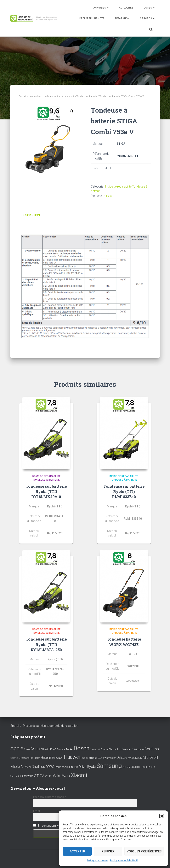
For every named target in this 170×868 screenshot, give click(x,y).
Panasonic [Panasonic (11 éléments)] (62, 767)
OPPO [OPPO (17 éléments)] (50, 767)
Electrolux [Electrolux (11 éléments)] (115, 749)
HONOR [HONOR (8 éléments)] (59, 758)
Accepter (77, 851)
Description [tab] (31, 215)
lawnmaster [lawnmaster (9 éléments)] (109, 758)
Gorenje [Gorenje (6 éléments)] (14, 758)
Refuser (108, 851)
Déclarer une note (92, 18)
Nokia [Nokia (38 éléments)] (26, 766)
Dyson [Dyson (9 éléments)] (104, 749)
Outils (149, 8)
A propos (147, 18)
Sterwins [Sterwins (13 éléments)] (28, 776)
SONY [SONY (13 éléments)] (151, 767)
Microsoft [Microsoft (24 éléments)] (150, 758)
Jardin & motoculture (40, 96)
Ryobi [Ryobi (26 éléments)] (91, 767)
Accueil (23, 96)
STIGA (108, 196)
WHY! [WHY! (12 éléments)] (49, 776)
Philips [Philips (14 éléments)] (74, 767)
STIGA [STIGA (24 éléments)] (39, 776)
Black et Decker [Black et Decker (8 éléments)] (65, 749)
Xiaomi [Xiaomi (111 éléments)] (79, 775)
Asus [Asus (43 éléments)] (35, 749)
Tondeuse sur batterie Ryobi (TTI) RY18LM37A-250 (46, 644)
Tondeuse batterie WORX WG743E (124, 642)
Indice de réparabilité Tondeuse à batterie (75, 96)
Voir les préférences (144, 851)
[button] (162, 816)
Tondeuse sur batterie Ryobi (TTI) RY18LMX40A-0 (46, 491)
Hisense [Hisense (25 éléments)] (47, 758)
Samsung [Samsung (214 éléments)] (109, 766)
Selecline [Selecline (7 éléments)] (127, 767)
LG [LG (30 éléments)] (118, 758)
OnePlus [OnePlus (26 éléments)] (38, 767)
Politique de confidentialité (124, 861)
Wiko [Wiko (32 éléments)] (57, 776)
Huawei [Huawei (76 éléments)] (72, 757)
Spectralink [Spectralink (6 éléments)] (16, 776)
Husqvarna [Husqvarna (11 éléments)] (87, 758)
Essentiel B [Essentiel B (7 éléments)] (127, 750)
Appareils (101, 8)
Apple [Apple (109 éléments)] (17, 748)
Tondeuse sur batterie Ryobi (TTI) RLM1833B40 (124, 491)
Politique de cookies (97, 861)
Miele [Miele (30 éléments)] (15, 767)
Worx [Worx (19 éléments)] (66, 776)
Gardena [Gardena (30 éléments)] (152, 749)
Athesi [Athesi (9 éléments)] (44, 749)
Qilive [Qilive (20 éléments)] (82, 767)
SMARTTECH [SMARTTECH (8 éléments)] (140, 767)
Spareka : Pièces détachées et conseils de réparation (44, 726)
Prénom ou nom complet (49, 797)
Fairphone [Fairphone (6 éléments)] (139, 750)
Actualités (126, 8)
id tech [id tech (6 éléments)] (99, 758)
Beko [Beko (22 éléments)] (52, 749)
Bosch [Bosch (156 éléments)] (82, 748)
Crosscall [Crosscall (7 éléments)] (95, 750)
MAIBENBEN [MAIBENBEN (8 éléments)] (135, 758)
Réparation (122, 18)
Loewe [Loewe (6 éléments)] (124, 758)
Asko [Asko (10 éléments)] (27, 749)
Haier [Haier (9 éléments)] (37, 758)
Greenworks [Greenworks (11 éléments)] (26, 758)
